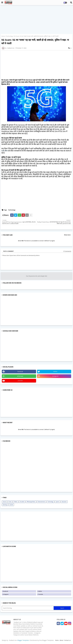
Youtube (41, 594)
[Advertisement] (36, 20)
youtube (20, 381)
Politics (16, 502)
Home (3, 36)
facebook (20, 372)
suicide (11, 505)
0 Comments (67, 251)
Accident (22, 502)
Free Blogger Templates (46, 640)
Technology (9, 36)
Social (4, 502)
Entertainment (41, 502)
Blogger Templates (23, 640)
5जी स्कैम (4, 151)
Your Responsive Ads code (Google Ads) (37, 276)
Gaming (5, 505)
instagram (55, 376)
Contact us (67, 640)
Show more (67, 235)
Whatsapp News (31, 502)
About (61, 640)
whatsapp (20, 376)
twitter (55, 372)
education (64, 502)
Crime (10, 502)
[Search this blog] (28, 608)
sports (57, 502)
